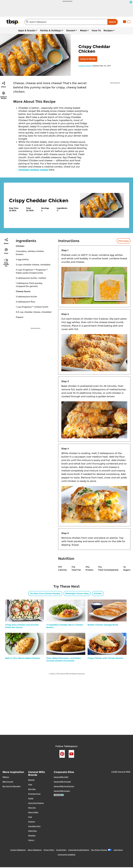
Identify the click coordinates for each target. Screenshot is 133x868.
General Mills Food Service (64, 786)
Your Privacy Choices (101, 850)
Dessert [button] (71, 31)
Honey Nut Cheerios (36, 803)
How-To (96, 31)
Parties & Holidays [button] (51, 31)
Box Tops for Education (12, 786)
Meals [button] (83, 31)
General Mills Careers (62, 791)
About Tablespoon (35, 850)
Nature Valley (33, 812)
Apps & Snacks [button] (27, 31)
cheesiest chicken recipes (34, 170)
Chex (30, 784)
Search (112, 22)
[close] (131, 2)
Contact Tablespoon (18, 850)
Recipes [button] (108, 31)
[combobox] (66, 22)
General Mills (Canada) (62, 782)
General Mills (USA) (61, 777)
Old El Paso (32, 831)
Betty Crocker (8, 782)
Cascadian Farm (34, 826)
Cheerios (32, 822)
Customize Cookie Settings (79, 850)
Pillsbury (6, 777)
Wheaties (32, 835)
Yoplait (31, 798)
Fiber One (32, 808)
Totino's (31, 840)
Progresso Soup (34, 794)
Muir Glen (32, 789)
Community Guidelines (67, 855)
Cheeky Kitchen (85, 66)
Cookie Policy (61, 850)
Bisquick (31, 780)
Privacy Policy (49, 850)
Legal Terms (118, 850)
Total (30, 817)
